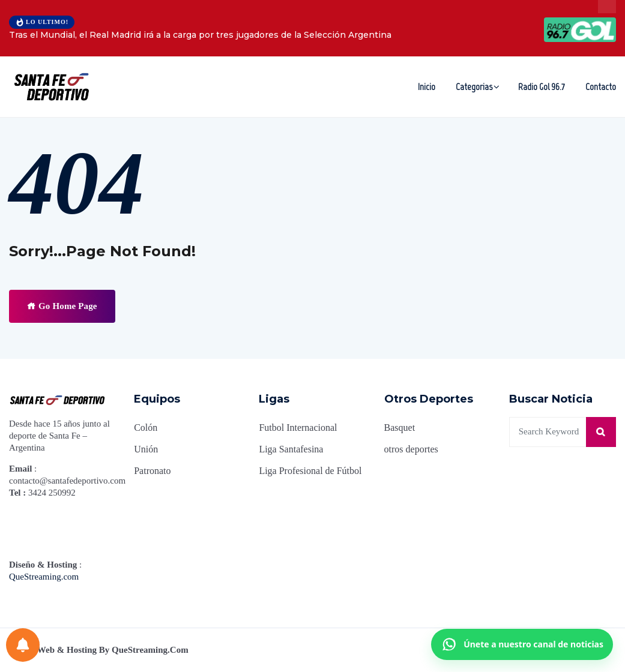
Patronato (152, 471)
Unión (146, 449)
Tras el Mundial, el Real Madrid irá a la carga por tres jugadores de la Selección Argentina (200, 35)
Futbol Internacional (298, 427)
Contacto (601, 87)
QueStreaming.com (44, 577)
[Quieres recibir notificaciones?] (23, 645)
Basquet (400, 427)
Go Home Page (62, 306)
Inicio (427, 87)
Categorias (474, 87)
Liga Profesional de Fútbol (310, 471)
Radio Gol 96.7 (542, 87)
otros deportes (411, 449)
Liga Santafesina (291, 449)
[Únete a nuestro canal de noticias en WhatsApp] (522, 644)
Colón (146, 427)
